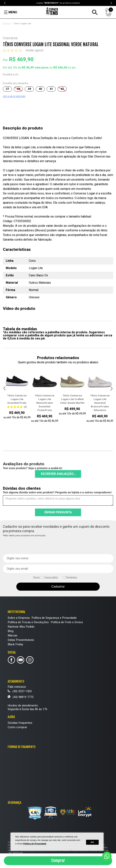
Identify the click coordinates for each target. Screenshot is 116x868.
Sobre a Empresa (19, 618)
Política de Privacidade (35, 844)
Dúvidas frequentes (20, 723)
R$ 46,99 (28, 68)
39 (29, 89)
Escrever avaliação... (58, 474)
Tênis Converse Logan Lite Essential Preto (17, 399)
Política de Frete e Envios (67, 622)
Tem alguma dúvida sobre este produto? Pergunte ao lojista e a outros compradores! (57, 492)
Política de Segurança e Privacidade (54, 618)
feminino (72, 578)
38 (18, 89)
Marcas (12, 635)
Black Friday (15, 644)
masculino (51, 578)
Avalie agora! (35, 50)
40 (40, 89)
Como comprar (17, 727)
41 (51, 89)
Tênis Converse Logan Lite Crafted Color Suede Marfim (72, 399)
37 (7, 89)
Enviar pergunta (58, 512)
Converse (10, 38)
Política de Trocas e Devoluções (28, 622)
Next (111, 3)
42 (62, 89)
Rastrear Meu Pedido (21, 627)
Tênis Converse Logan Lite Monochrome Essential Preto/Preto (45, 403)
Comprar (58, 860)
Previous (5, 3)
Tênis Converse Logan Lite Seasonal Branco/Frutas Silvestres (100, 403)
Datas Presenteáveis (21, 640)
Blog (11, 631)
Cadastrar (58, 587)
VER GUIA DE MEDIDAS (14, 96)
